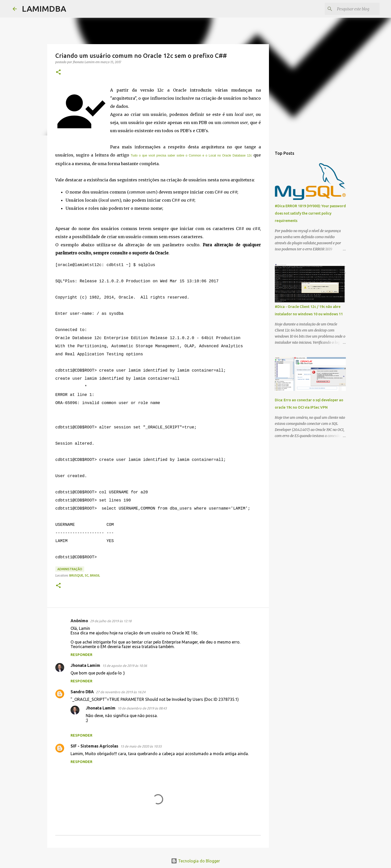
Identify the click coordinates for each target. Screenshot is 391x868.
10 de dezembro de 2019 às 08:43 (142, 708)
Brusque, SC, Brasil (85, 575)
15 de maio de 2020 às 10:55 (141, 746)
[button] (58, 72)
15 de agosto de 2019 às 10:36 (125, 666)
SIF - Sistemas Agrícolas (94, 746)
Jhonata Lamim (85, 665)
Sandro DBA (82, 692)
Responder (81, 655)
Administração (70, 569)
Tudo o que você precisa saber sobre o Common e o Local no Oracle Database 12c (191, 155)
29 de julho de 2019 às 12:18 (111, 621)
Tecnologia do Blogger (195, 861)
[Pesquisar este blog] (353, 9)
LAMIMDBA (44, 9)
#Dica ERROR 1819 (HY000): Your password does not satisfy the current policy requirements (310, 213)
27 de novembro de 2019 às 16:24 (121, 692)
